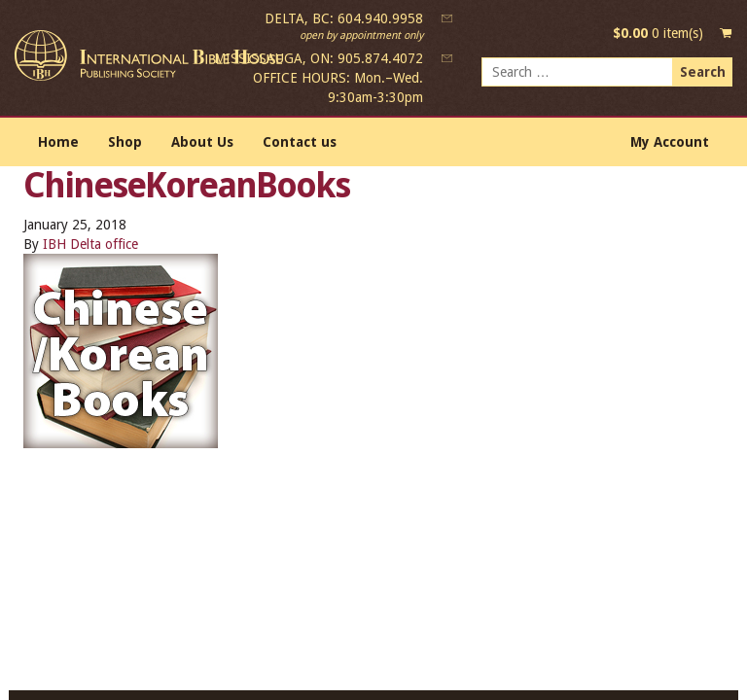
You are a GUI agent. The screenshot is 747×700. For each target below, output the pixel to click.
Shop (125, 142)
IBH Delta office (90, 244)
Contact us (300, 142)
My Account (670, 142)
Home (58, 142)
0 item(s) (658, 33)
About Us (202, 142)
